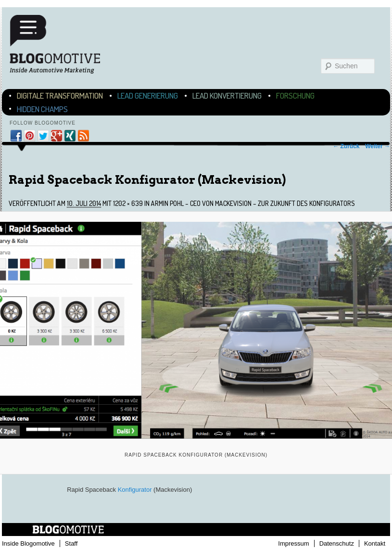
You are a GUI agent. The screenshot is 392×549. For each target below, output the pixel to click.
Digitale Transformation (60, 96)
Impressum (293, 543)
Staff (71, 543)
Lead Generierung (148, 96)
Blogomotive (61, 44)
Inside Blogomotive (28, 543)
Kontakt (375, 543)
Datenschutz (337, 543)
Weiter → (378, 146)
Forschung (295, 96)
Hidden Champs (42, 109)
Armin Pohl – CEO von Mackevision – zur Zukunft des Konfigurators (253, 203)
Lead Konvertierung (227, 96)
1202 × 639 (128, 203)
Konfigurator (135, 490)
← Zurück (346, 146)
